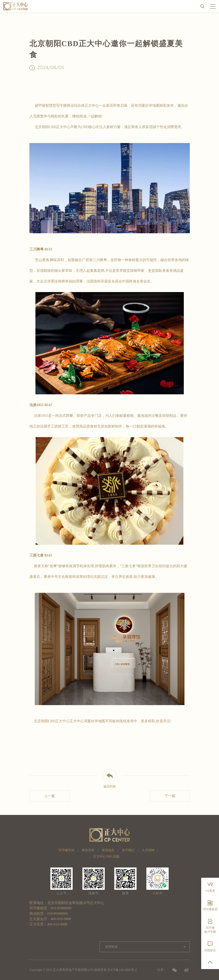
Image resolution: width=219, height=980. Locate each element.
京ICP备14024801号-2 (122, 970)
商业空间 (88, 850)
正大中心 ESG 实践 (106, 856)
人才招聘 (148, 850)
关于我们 (128, 850)
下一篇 (170, 796)
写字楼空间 (66, 850)
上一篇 (49, 796)
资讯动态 (108, 850)
